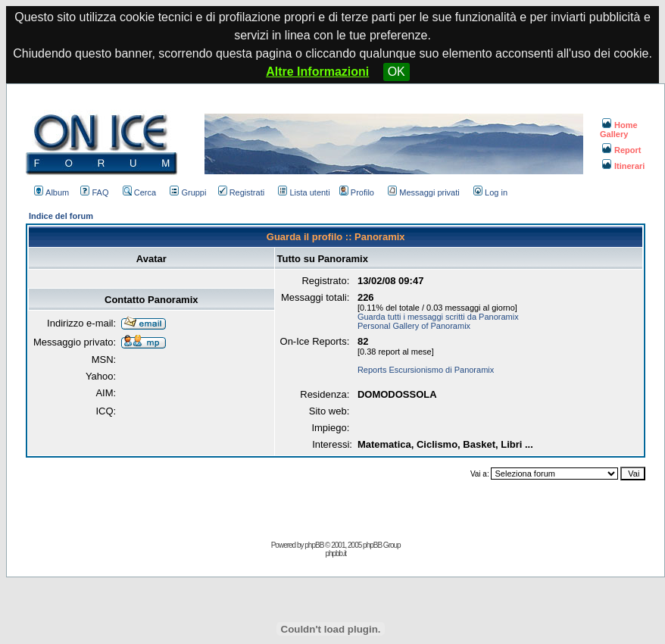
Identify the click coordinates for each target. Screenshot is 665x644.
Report (621, 150)
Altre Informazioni (317, 72)
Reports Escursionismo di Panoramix (426, 370)
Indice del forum (61, 216)
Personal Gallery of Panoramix (414, 326)
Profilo (357, 192)
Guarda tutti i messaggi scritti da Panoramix (438, 317)
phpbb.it (336, 553)
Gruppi (188, 192)
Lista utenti (304, 192)
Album (52, 192)
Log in (490, 192)
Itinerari (623, 166)
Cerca (139, 192)
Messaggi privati (423, 192)
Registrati (241, 192)
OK (397, 72)
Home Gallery (619, 130)
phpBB (314, 545)
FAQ (94, 192)
